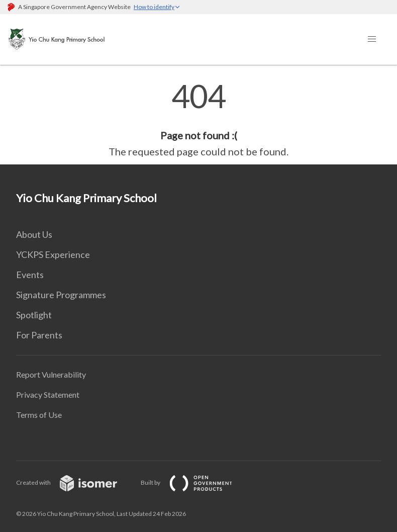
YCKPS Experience (53, 254)
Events (30, 275)
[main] (198, 120)
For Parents (39, 335)
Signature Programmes (61, 295)
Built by (194, 482)
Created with (75, 482)
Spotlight (34, 315)
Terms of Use (39, 415)
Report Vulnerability (51, 374)
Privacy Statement (48, 394)
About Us (34, 234)
